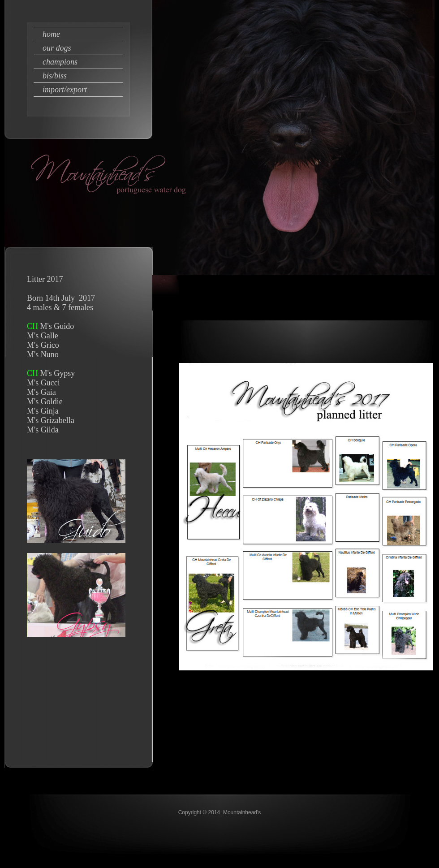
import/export (65, 90)
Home (51, 34)
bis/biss (55, 76)
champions (60, 62)
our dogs (57, 48)
